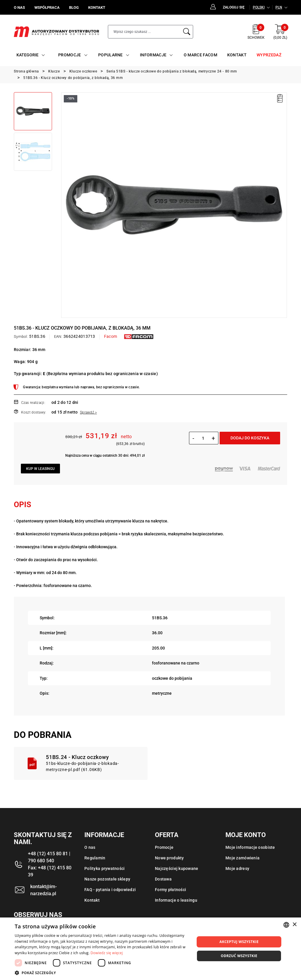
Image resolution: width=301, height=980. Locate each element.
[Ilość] (203, 438)
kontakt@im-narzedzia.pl (44, 890)
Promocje (164, 847)
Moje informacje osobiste (250, 847)
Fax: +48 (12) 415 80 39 (50, 871)
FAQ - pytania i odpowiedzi (110, 890)
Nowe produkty (169, 858)
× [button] (294, 925)
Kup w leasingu (40, 469)
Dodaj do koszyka (250, 438)
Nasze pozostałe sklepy (107, 879)
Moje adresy (237, 868)
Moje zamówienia (243, 858)
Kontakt (92, 900)
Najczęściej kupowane (177, 868)
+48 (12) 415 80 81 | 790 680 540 (49, 857)
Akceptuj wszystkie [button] (239, 942)
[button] (102, 973)
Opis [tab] (22, 505)
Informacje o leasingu (176, 900)
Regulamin (95, 858)
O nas (90, 847)
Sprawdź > (88, 412)
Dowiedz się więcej (107, 953)
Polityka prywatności (105, 868)
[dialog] (150, 949)
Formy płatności (170, 890)
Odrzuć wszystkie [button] (239, 956)
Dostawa (163, 879)
